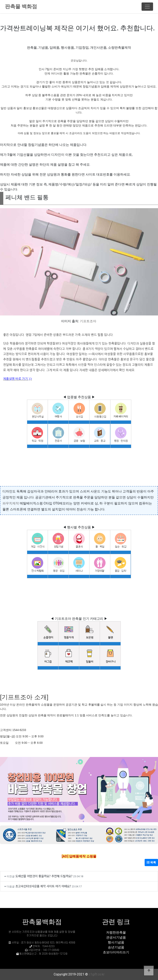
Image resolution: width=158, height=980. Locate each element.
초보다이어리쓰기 (116, 952)
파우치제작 (11, 503)
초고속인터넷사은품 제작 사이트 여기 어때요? (43, 886)
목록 (151, 862)
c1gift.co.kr (97, 974)
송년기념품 (116, 947)
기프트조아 (88, 321)
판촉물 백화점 (21, 6)
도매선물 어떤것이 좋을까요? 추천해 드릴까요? (44, 876)
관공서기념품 (116, 937)
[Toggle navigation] (147, 7)
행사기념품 (116, 942)
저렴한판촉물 (116, 932)
